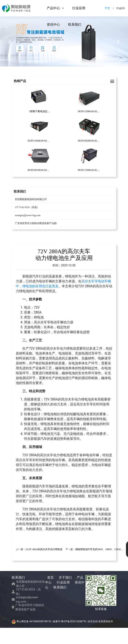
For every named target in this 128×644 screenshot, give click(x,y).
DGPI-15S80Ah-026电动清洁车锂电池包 (99, 170)
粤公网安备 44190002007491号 (32, 621)
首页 (50, 577)
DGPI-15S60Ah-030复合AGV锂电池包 (98, 111)
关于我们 (65, 577)
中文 (107, 8)
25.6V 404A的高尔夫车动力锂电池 (44, 549)
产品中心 (53, 8)
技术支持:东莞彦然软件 (100, 621)
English (121, 8)
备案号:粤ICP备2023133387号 (69, 621)
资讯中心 (53, 25)
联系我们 (75, 25)
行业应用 (79, 8)
